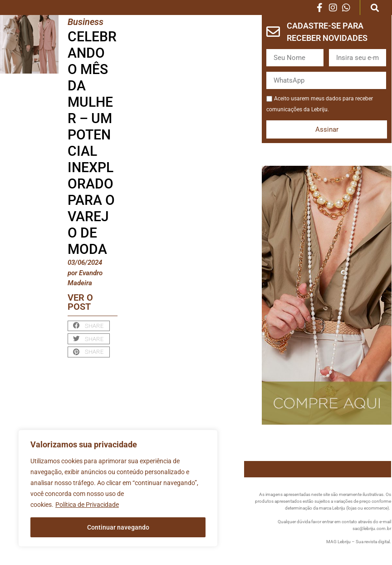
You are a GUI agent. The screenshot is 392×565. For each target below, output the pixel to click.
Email (329, 57)
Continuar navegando (118, 527)
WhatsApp (266, 79)
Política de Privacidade (87, 505)
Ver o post (80, 302)
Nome (266, 57)
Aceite (266, 93)
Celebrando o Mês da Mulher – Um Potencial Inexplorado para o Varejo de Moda (92, 143)
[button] (375, 7)
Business (86, 22)
